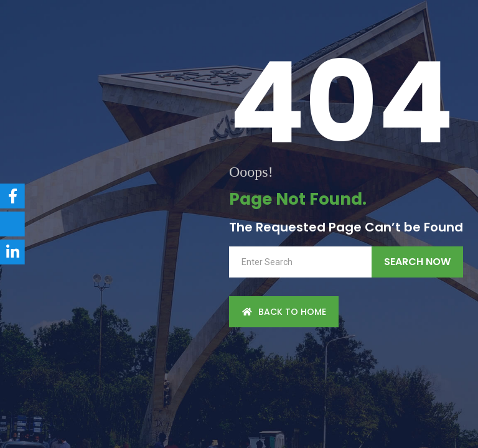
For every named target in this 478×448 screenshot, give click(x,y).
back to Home (284, 312)
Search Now (417, 262)
